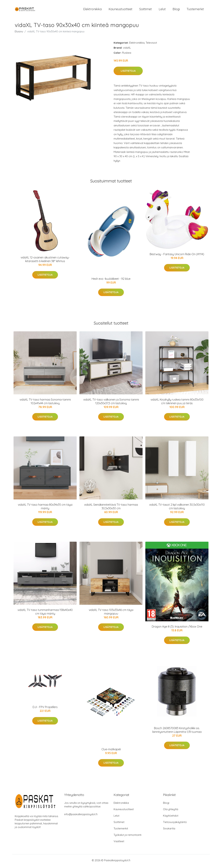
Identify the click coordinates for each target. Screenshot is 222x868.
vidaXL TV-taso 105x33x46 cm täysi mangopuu (111, 613)
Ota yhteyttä (171, 811)
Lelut (162, 10)
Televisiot (151, 44)
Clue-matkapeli (111, 751)
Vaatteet (119, 843)
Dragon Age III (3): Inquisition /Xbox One (177, 628)
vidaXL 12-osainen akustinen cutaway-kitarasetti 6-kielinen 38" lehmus (45, 261)
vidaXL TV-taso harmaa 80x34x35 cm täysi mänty (45, 508)
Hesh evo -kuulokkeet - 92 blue (111, 280)
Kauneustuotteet (120, 10)
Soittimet (146, 10)
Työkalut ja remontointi (127, 837)
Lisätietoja (128, 73)
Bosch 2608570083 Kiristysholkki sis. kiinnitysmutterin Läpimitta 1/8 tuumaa (177, 732)
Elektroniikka (92, 10)
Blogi (176, 10)
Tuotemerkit (195, 10)
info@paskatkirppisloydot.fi (81, 816)
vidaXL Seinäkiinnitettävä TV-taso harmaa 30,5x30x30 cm (111, 508)
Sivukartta (169, 830)
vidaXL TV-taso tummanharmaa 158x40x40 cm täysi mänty (45, 613)
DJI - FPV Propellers (45, 709)
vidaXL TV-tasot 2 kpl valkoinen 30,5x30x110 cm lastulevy (177, 508)
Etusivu (19, 33)
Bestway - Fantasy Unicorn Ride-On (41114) (177, 256)
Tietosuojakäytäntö (175, 824)
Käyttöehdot (171, 817)
